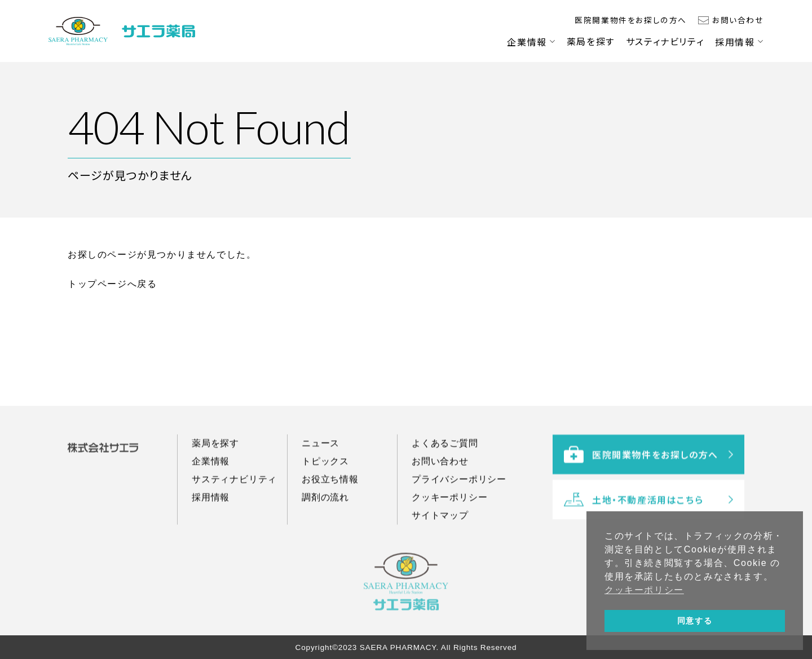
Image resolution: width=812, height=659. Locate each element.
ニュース (321, 454)
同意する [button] (695, 621)
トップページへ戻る (112, 284)
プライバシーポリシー (459, 490)
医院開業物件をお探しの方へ (631, 20)
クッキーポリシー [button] (644, 590)
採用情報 (735, 42)
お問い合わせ (738, 20)
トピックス (325, 472)
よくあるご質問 (445, 454)
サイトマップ (440, 526)
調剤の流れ (325, 508)
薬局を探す (591, 41)
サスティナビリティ (665, 41)
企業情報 (527, 42)
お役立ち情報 (330, 490)
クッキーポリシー (449, 508)
